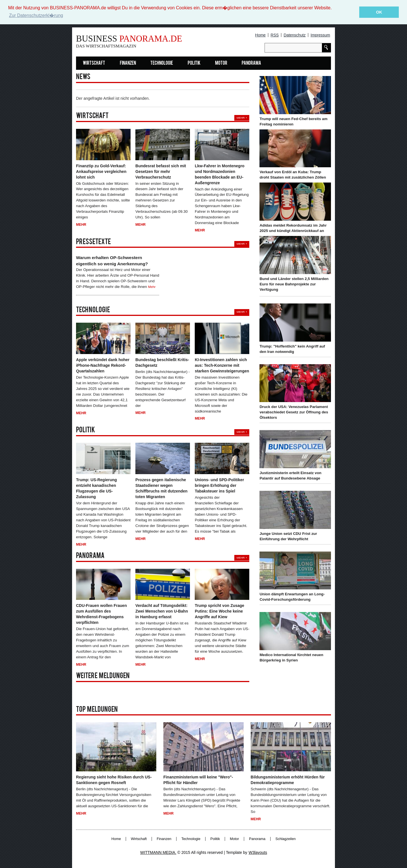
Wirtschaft (94, 63)
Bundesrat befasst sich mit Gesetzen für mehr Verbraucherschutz (161, 171)
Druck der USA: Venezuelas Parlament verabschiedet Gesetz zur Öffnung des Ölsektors (294, 412)
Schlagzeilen (286, 839)
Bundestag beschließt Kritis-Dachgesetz (162, 362)
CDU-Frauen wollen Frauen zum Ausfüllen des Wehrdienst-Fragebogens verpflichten (101, 614)
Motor (221, 63)
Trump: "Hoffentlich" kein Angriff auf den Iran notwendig (292, 349)
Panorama (251, 63)
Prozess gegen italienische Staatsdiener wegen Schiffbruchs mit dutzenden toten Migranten (161, 488)
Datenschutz (295, 35)
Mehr (81, 225)
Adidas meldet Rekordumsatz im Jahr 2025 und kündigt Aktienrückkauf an (293, 228)
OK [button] (379, 12)
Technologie (162, 63)
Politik (194, 63)
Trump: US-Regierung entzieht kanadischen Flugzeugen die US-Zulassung (97, 488)
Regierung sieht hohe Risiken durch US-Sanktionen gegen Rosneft (114, 780)
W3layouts (258, 852)
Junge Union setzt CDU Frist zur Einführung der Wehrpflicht (288, 536)
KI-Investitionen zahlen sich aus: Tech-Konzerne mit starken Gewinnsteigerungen (222, 365)
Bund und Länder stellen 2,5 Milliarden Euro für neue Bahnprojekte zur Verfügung (294, 284)
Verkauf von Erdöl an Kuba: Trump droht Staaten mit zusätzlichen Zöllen (293, 175)
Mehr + (242, 118)
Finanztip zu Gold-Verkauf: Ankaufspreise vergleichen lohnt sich (101, 171)
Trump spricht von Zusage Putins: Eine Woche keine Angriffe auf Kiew (219, 611)
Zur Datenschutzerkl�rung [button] (36, 15)
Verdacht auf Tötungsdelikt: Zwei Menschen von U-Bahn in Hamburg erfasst (162, 611)
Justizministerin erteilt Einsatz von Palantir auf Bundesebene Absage (290, 476)
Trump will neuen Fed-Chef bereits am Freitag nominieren (293, 121)
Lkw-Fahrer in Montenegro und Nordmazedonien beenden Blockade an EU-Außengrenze (220, 174)
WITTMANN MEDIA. (158, 852)
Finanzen (128, 63)
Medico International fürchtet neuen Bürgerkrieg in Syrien (291, 657)
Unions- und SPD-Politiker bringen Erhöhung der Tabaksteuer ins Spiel (219, 485)
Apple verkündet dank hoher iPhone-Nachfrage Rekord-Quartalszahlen (103, 365)
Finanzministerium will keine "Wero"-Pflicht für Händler (198, 780)
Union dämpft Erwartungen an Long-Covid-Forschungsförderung (292, 597)
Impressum (320, 35)
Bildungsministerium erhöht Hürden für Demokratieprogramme (288, 780)
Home (260, 35)
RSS (275, 35)
